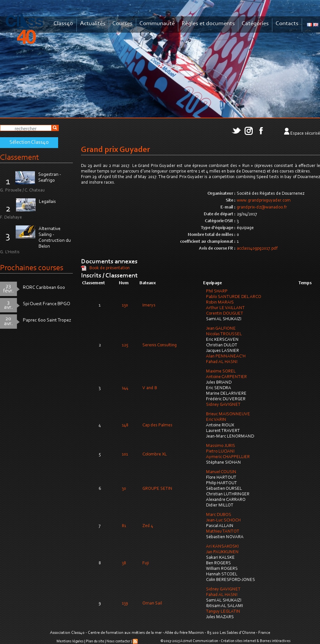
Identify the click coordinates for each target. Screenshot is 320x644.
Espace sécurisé (305, 134)
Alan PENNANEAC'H (226, 356)
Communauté (157, 24)
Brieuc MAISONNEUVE (228, 414)
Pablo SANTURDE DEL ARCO (234, 297)
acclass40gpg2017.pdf (257, 249)
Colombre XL (155, 454)
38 (124, 563)
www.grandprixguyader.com (264, 201)
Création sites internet (238, 641)
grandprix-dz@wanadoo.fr (262, 207)
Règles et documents (208, 24)
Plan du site (95, 641)
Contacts (287, 24)
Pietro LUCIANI (220, 452)
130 (125, 305)
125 (125, 345)
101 (125, 454)
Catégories (255, 24)
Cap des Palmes (157, 425)
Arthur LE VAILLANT (225, 308)
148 (125, 425)
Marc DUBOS (219, 515)
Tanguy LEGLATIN (223, 612)
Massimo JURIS (221, 446)
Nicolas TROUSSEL (224, 334)
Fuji (146, 563)
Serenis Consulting (160, 345)
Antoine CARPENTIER (226, 377)
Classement (20, 158)
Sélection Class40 (29, 142)
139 (125, 603)
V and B (150, 388)
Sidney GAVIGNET (223, 405)
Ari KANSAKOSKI (222, 547)
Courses (122, 24)
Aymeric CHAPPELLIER (228, 457)
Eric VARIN (216, 420)
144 (125, 388)
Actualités (93, 24)
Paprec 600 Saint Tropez (47, 320)
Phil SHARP (217, 291)
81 (124, 526)
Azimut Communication (199, 641)
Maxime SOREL (221, 372)
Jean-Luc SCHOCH (223, 520)
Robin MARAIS (220, 303)
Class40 (63, 24)
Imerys (149, 305)
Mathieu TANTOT (223, 532)
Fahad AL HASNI (222, 362)
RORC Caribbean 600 (44, 288)
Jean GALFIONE (221, 329)
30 (124, 489)
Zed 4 (148, 526)
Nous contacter (118, 641)
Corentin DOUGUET (225, 314)
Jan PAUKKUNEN (222, 552)
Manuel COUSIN (221, 472)
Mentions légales (70, 641)
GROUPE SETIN (157, 489)
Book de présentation (110, 268)
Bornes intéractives (275, 641)
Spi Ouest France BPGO (47, 304)
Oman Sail (152, 603)
